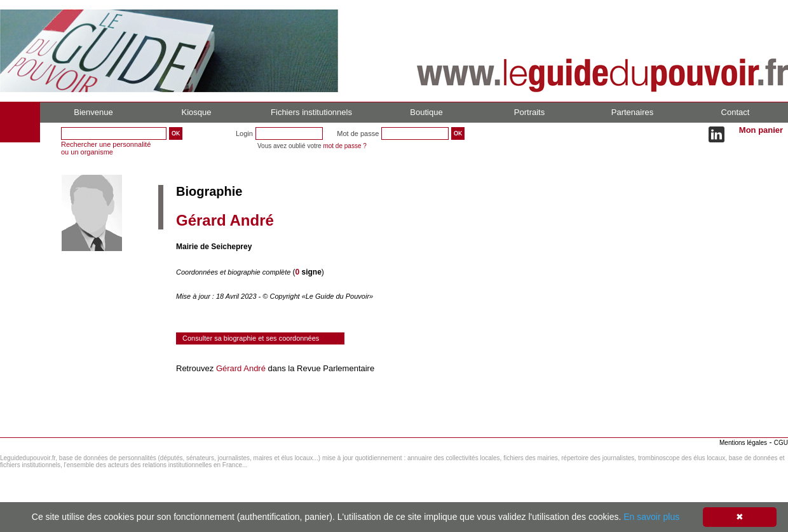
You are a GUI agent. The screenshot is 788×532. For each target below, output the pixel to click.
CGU (781, 443)
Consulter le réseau (213, 404)
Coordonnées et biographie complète (234, 272)
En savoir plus (651, 517)
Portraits (529, 112)
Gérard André (241, 368)
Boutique (426, 112)
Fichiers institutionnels (311, 112)
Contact (736, 112)
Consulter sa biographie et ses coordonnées (251, 338)
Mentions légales (743, 443)
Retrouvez (196, 368)
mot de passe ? (344, 146)
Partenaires (632, 112)
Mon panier (761, 130)
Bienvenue (93, 112)
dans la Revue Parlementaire (320, 368)
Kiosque (197, 112)
